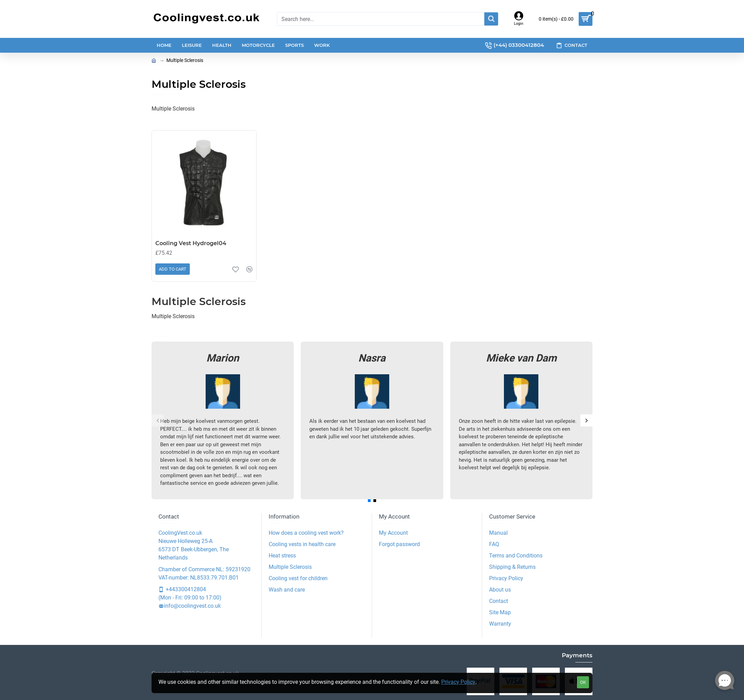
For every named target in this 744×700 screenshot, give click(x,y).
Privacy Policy (458, 682)
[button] (158, 420)
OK (583, 682)
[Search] (491, 19)
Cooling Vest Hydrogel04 (191, 243)
